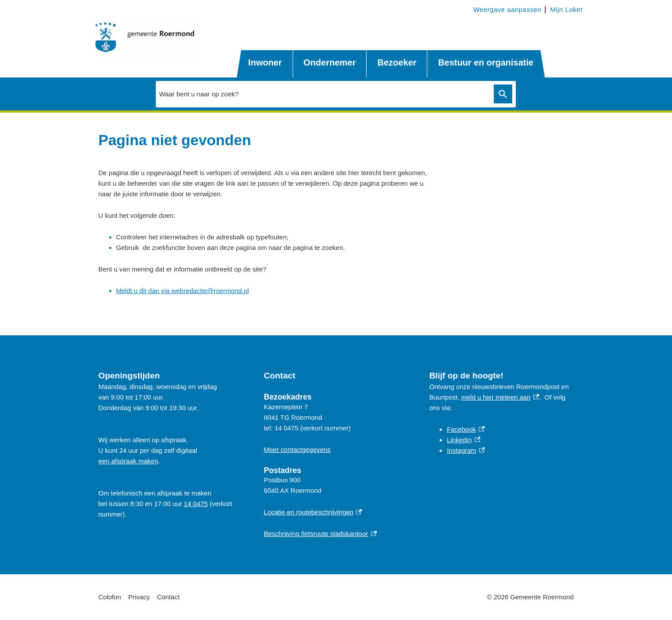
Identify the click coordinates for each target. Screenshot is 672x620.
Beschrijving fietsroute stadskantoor (320, 534)
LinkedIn (463, 440)
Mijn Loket (566, 9)
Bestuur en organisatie (486, 62)
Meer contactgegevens (297, 449)
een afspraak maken (129, 461)
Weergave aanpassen (507, 9)
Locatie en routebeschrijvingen (313, 512)
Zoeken (501, 94)
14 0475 (196, 504)
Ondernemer (330, 62)
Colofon (110, 597)
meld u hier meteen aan (500, 397)
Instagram (466, 450)
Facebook (465, 429)
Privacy (139, 597)
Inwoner (265, 62)
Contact (168, 597)
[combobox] (323, 94)
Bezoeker (397, 62)
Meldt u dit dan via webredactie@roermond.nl (183, 291)
